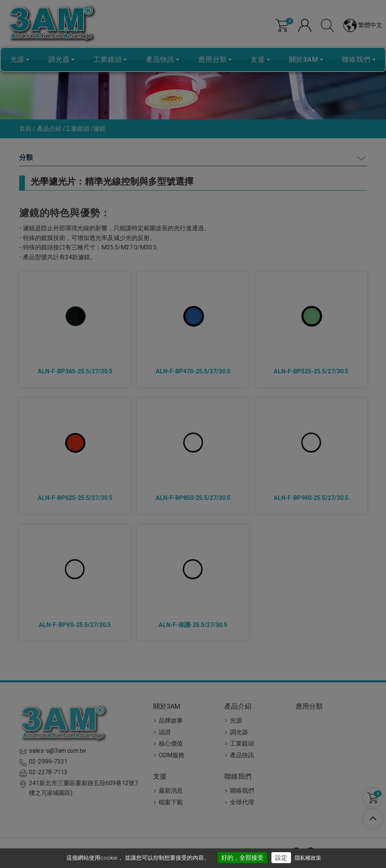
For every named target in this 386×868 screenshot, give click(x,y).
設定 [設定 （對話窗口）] (281, 858)
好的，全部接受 (242, 858)
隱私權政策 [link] (308, 858)
